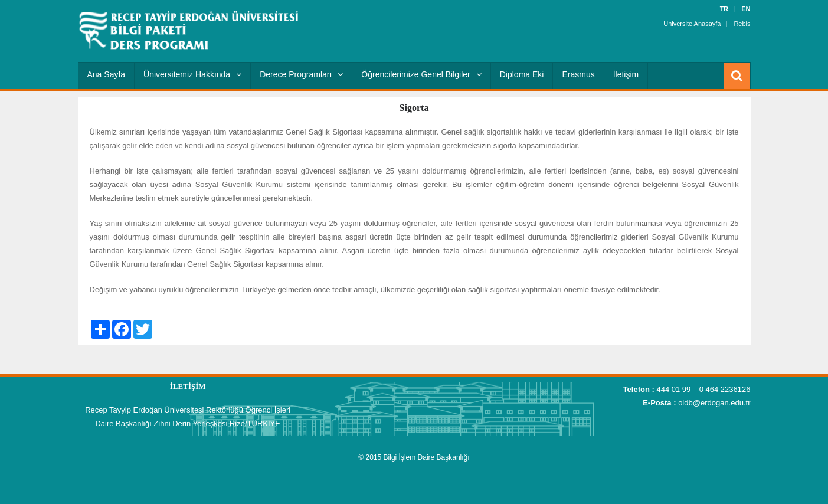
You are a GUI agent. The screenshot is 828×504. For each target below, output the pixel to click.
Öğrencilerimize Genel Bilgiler (421, 74)
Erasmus (578, 74)
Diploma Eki (522, 74)
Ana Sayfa (107, 74)
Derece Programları (301, 74)
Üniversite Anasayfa (692, 24)
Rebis (742, 24)
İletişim (626, 74)
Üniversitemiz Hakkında (192, 74)
